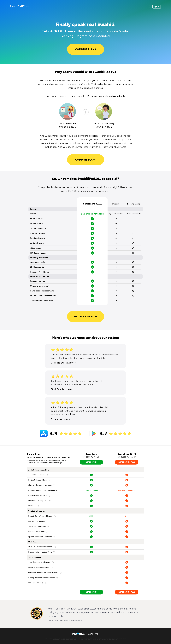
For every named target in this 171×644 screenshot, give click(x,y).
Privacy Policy (110, 638)
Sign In (157, 7)
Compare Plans (85, 49)
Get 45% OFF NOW (86, 317)
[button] (150, 6)
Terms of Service (108, 640)
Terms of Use (121, 638)
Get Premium (91, 462)
